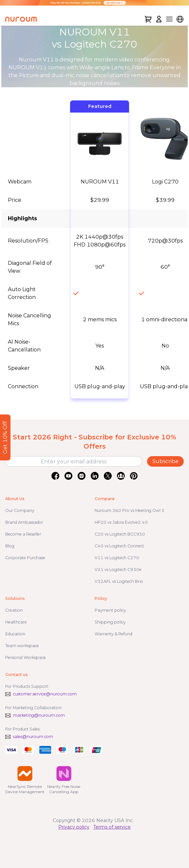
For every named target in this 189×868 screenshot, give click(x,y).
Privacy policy (74, 827)
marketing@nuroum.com (39, 715)
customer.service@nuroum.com (45, 694)
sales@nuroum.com (33, 737)
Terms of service (112, 827)
